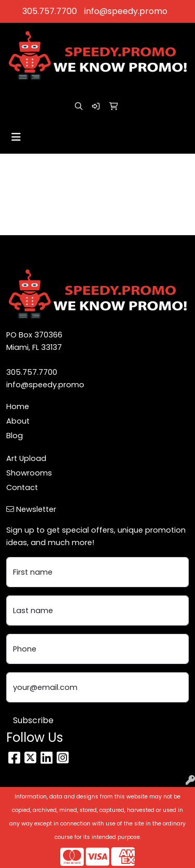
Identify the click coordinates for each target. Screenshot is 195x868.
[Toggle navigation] (16, 137)
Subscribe (33, 720)
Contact (22, 487)
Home (18, 406)
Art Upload (26, 458)
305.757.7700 (50, 11)
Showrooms (29, 473)
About (18, 421)
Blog (15, 436)
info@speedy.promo (126, 11)
